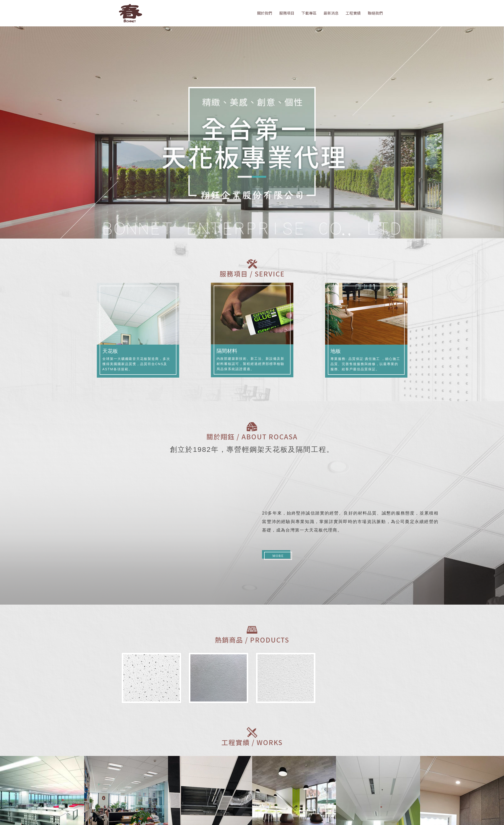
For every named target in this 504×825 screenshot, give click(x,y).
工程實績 (353, 13)
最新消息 (331, 13)
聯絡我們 (375, 13)
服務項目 (287, 13)
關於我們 (265, 13)
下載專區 (309, 13)
